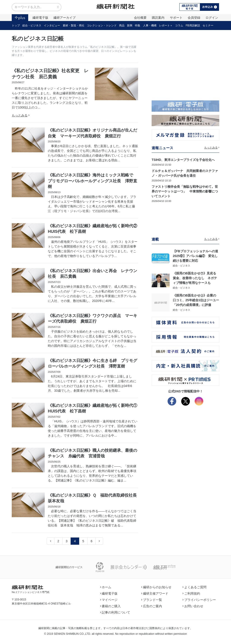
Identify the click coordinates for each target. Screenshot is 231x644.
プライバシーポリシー (199, 600)
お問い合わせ (193, 606)
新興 (130, 25)
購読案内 (158, 18)
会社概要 (140, 18)
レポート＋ (166, 25)
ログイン (212, 18)
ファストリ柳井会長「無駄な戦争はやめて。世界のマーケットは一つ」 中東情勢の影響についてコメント (185, 191)
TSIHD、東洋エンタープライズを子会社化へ (183, 160)
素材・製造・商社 (74, 25)
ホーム (106, 587)
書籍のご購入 (111, 606)
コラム (179, 25)
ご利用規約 (191, 593)
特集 (138, 25)
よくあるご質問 (194, 587)
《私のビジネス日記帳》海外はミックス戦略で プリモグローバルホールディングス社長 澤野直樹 (92, 181)
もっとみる (21, 115)
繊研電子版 (40, 18)
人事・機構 (150, 25)
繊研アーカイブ (65, 18)
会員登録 (194, 18)
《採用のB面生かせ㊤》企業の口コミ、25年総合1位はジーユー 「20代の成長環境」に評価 (198, 300)
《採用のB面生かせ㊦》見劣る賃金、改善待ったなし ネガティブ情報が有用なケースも (195, 278)
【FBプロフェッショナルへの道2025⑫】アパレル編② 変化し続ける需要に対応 (195, 256)
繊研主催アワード (155, 593)
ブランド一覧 (152, 600)
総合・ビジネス (32, 25)
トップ (16, 25)
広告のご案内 (152, 606)
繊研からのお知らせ (156, 587)
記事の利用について (115, 612)
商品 (122, 25)
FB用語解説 (193, 25)
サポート (176, 18)
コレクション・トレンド (102, 25)
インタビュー (52, 25)
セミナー (208, 25)
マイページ (109, 600)
